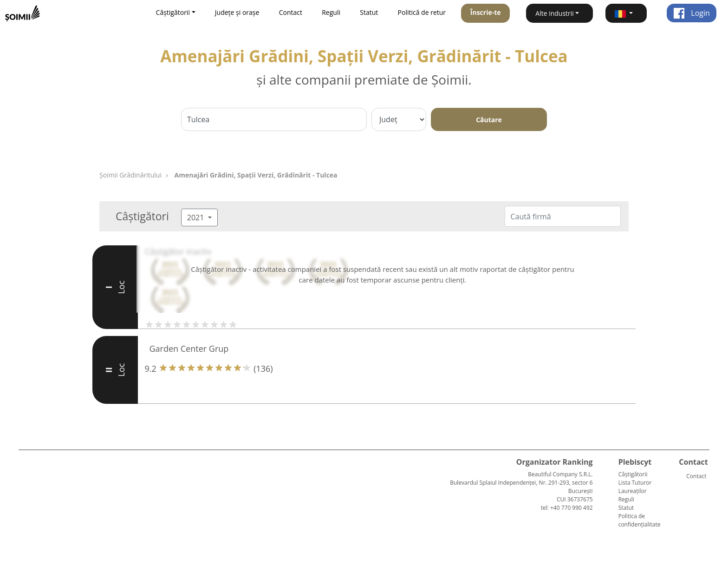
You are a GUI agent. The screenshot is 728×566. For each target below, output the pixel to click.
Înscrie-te (486, 12)
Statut (369, 12)
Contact (291, 12)
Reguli (331, 12)
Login (692, 13)
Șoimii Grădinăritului (130, 175)
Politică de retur (422, 12)
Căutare (489, 120)
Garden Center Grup (189, 349)
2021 (197, 217)
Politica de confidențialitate (640, 520)
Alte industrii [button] (555, 13)
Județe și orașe (237, 12)
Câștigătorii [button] (173, 12)
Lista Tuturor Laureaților (635, 487)
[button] (626, 13)
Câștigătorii (633, 474)
